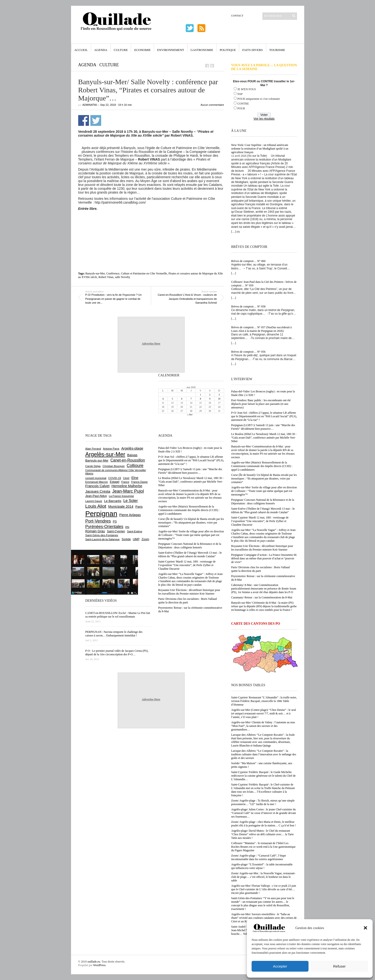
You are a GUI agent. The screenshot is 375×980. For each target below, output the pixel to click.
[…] (234, 232)
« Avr (190, 415)
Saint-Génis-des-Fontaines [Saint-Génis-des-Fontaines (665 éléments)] (102, 535)
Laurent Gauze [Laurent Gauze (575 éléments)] (94, 501)
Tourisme (277, 50)
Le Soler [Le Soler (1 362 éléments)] (131, 501)
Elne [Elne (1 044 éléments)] (135, 478)
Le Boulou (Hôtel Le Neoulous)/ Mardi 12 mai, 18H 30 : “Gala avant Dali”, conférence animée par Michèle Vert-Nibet (264, 438)
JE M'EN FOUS (247, 89)
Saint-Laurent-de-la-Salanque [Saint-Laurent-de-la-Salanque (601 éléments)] (103, 539)
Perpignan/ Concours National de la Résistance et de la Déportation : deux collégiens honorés (263, 502)
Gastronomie (202, 50)
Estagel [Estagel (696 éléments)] (115, 482)
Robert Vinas (106, 277)
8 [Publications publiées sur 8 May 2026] (201, 399)
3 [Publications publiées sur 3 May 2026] (219, 395)
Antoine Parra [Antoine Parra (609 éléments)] (111, 449)
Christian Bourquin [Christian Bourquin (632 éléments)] (114, 466)
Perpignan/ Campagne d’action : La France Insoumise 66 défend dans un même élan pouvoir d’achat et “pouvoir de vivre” (264, 558)
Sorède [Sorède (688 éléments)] (126, 539)
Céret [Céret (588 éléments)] (126, 478)
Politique (228, 50)
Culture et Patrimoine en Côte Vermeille (144, 273)
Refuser (339, 966)
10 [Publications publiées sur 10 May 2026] (219, 399)
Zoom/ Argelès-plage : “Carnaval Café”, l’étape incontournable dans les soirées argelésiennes (259, 857)
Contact (237, 16)
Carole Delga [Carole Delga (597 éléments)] (93, 466)
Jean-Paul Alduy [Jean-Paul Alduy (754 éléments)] (96, 496)
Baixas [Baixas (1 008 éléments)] (132, 455)
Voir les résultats (264, 119)
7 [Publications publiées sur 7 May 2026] (191, 399)
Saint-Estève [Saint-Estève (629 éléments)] (135, 531)
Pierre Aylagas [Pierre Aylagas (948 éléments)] (130, 515)
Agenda (101, 50)
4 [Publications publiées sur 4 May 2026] (163, 399)
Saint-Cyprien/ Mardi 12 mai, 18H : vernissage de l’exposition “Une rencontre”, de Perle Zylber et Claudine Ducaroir (260, 521)
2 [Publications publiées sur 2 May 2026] (210, 395)
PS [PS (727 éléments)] (115, 522)
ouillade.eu (94, 962)
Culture (121, 50)
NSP (240, 94)
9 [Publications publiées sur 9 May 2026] (210, 399)
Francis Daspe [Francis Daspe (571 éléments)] (140, 482)
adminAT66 (90, 105)
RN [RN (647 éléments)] (127, 527)
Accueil (81, 50)
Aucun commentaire (212, 105)
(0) (238, 232)
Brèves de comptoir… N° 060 (248, 261)
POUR (241, 108)
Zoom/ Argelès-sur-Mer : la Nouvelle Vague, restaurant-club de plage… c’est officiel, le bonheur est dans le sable (263, 877)
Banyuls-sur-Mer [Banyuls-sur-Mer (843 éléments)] (97, 460)
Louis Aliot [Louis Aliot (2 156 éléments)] (96, 506)
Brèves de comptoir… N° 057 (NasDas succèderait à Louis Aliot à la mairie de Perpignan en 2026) (262, 329)
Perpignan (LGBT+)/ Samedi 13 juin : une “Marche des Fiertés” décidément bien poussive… (263, 427)
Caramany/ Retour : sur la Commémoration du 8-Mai (262, 597)
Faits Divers (252, 50)
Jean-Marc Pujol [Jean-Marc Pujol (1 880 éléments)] (128, 491)
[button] (365, 928)
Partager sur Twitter (96, 120)
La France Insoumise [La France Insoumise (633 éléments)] (121, 496)
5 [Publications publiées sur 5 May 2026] (172, 399)
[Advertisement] (151, 224)
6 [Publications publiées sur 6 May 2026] (182, 399)
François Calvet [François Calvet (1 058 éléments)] (97, 486)
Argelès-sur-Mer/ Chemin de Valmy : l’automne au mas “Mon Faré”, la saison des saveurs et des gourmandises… (263, 726)
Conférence (113, 273)
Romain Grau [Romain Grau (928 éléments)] (95, 531)
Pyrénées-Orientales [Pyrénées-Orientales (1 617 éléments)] (104, 527)
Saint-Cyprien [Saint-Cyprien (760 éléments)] (116, 531)
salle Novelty (123, 277)
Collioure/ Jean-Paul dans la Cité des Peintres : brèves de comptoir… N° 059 (264, 284)
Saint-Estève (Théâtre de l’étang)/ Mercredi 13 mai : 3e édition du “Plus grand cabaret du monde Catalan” (263, 510)
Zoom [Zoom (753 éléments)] (145, 539)
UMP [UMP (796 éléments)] (136, 539)
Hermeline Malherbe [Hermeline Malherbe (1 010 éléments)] (127, 486)
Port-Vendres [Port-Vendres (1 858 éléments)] (98, 521)
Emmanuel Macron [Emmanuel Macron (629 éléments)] (97, 482)
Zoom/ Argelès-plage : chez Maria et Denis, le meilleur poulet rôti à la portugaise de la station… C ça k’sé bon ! (264, 824)
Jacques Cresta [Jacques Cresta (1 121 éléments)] (98, 491)
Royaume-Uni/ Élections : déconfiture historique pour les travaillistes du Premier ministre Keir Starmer (262, 548)
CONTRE (243, 104)
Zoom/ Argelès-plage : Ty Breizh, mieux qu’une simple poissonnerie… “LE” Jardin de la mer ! (263, 802)
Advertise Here (151, 344)
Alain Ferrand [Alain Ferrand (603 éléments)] (93, 449)
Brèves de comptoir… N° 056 (248, 352)
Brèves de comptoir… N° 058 (248, 306)
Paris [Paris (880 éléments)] (139, 507)
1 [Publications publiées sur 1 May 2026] (201, 395)
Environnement (171, 50)
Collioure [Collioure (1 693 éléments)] (135, 466)
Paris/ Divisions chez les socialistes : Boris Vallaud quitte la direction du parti (261, 569)
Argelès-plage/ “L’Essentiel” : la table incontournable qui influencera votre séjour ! (262, 866)
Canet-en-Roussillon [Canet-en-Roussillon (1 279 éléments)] (128, 460)
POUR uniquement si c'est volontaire (259, 99)
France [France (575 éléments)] (125, 482)
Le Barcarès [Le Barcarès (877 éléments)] (113, 501)
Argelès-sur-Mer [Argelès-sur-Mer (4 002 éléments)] (105, 454)
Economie (142, 50)
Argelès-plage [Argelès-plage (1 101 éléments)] (132, 448)
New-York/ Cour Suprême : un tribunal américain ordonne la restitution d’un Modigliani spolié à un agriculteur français (260, 149)
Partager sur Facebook (84, 120)
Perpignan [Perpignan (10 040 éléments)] (101, 514)
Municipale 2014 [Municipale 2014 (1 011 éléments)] (121, 507)
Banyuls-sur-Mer (95, 273)
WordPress (99, 965)
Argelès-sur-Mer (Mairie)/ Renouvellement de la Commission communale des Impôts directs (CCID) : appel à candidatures (262, 466)
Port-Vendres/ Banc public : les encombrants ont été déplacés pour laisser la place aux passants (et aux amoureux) (261, 404)
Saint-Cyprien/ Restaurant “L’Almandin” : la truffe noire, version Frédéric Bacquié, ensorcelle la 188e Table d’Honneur (264, 701)
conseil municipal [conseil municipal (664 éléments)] (96, 478)
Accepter (280, 966)
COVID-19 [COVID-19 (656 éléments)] (115, 478)
